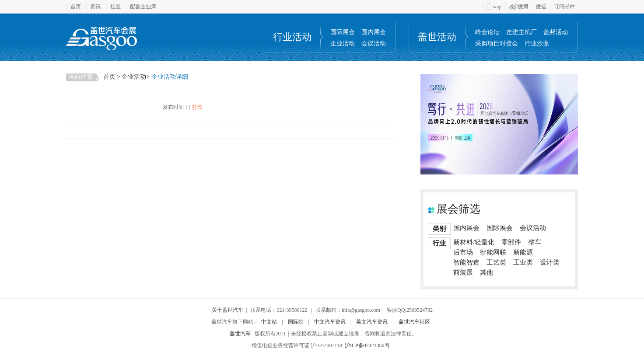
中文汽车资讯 (330, 322)
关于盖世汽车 (227, 310)
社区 (115, 7)
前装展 (463, 272)
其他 (486, 272)
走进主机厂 (521, 32)
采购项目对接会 (497, 44)
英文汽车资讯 (372, 322)
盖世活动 (437, 37)
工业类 (523, 262)
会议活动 (374, 44)
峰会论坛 (487, 32)
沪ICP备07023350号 (367, 345)
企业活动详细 (170, 77)
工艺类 (496, 262)
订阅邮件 (564, 7)
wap (494, 7)
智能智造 (466, 262)
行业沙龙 (537, 44)
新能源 (523, 252)
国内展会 (374, 32)
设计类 (550, 262)
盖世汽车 (240, 334)
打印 (197, 107)
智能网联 (493, 252)
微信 (541, 7)
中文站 (269, 322)
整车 (535, 242)
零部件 (511, 242)
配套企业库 (143, 7)
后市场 (463, 252)
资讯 (95, 7)
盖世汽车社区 (414, 322)
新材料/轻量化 (474, 242)
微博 (519, 7)
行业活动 (292, 37)
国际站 (296, 322)
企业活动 (343, 44)
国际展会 (343, 32)
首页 (76, 7)
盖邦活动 (556, 32)
